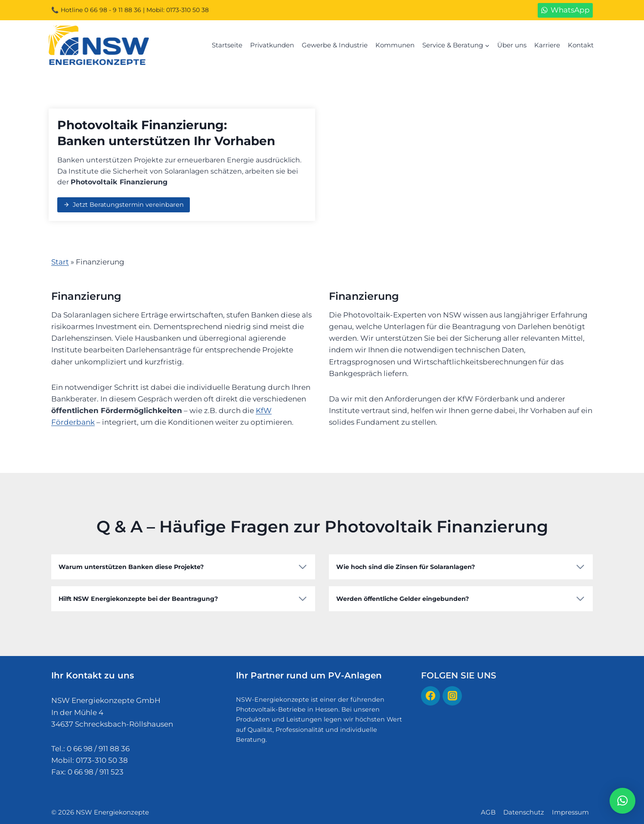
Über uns (512, 45)
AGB (488, 810)
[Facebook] (430, 694)
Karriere (547, 45)
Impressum (570, 810)
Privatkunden (272, 45)
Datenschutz (524, 810)
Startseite (227, 45)
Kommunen (395, 45)
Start (60, 262)
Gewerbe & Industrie (335, 45)
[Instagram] (452, 694)
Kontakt (581, 45)
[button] (622, 801)
